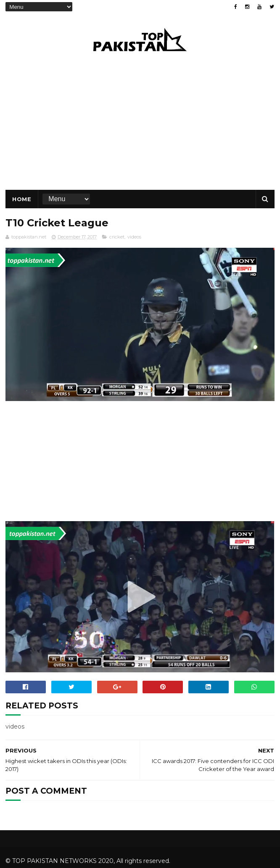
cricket (117, 237)
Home (22, 199)
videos (134, 237)
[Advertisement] (140, 462)
